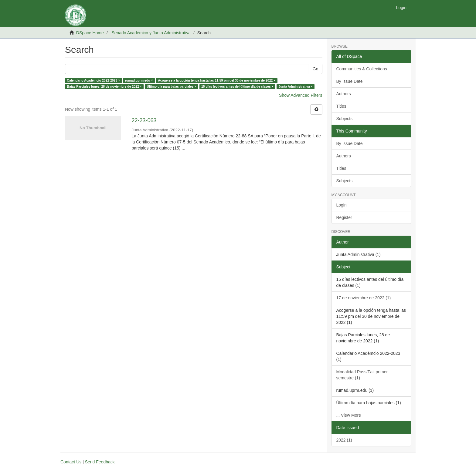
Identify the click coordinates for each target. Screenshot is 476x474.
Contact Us (71, 462)
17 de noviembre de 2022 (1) (364, 298)
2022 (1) (344, 440)
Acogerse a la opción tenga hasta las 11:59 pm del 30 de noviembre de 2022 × (217, 80)
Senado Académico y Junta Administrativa (151, 33)
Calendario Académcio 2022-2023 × (93, 80)
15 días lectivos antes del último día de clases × (237, 86)
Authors (344, 94)
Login (342, 205)
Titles (341, 106)
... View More (349, 415)
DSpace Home (90, 33)
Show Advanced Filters (301, 95)
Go (316, 69)
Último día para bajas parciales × (171, 86)
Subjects (345, 119)
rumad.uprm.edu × (139, 80)
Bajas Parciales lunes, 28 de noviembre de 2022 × (104, 86)
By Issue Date (350, 81)
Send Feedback (100, 462)
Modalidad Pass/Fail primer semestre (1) (362, 375)
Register (344, 217)
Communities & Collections (362, 69)
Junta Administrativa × (296, 86)
